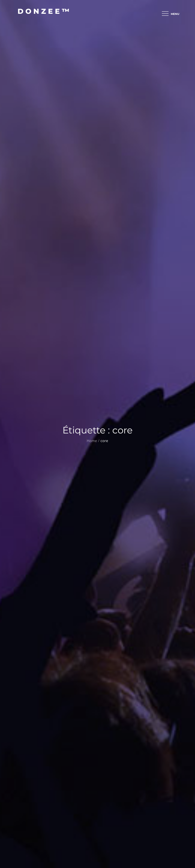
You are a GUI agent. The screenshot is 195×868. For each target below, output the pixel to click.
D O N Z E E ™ (43, 11)
